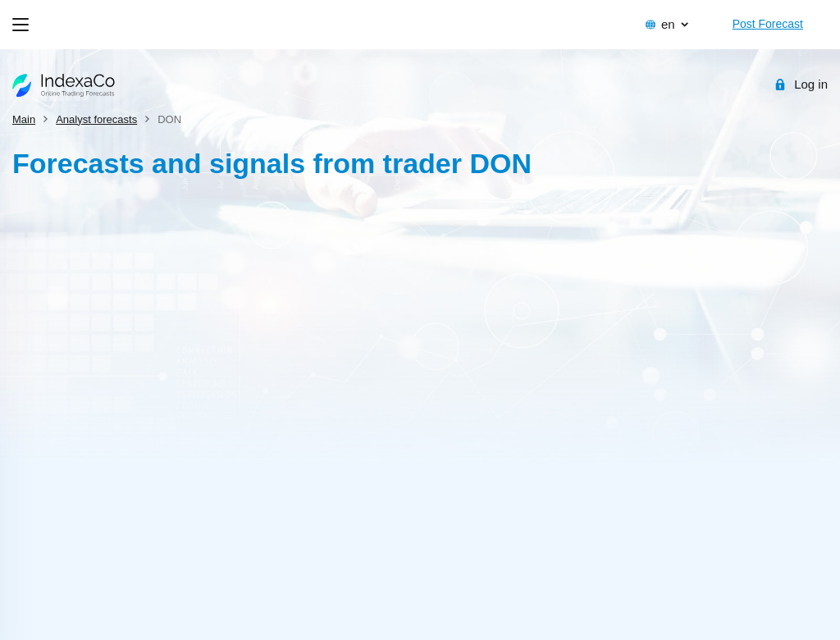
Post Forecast (768, 24)
